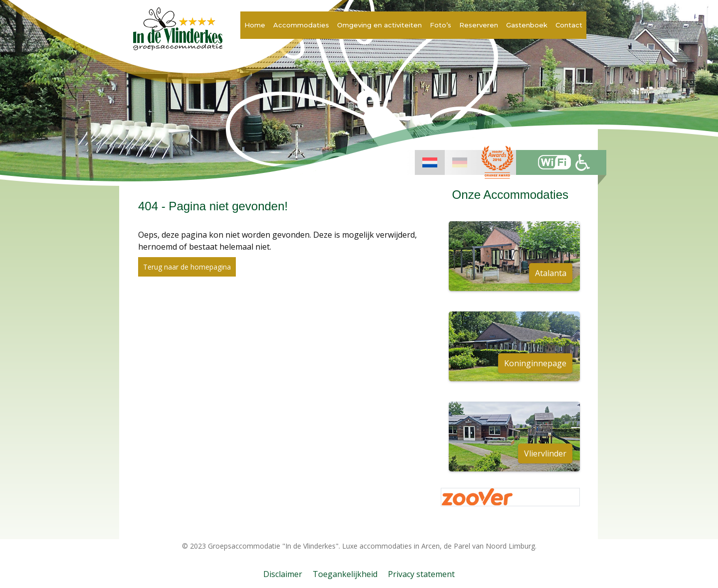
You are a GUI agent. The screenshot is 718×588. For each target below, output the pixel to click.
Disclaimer (283, 574)
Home (255, 25)
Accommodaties (301, 25)
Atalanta (551, 273)
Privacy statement (421, 574)
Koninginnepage (535, 363)
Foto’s (441, 25)
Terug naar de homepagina (187, 267)
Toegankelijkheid (345, 574)
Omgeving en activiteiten (379, 25)
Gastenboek (527, 25)
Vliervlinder (545, 453)
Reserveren (479, 25)
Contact (569, 25)
